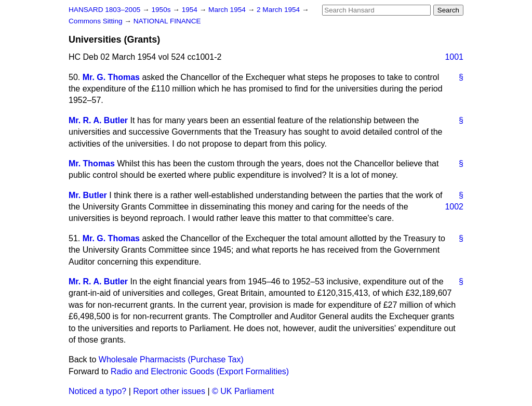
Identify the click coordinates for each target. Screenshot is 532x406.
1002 (454, 207)
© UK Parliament (243, 391)
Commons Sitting (96, 21)
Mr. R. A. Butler (98, 120)
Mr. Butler (88, 195)
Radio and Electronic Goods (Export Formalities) (200, 371)
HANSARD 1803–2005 (104, 10)
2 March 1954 (279, 10)
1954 (191, 10)
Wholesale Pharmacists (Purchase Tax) (171, 359)
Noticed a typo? (97, 391)
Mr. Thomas (92, 163)
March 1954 (228, 10)
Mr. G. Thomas (111, 77)
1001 (454, 57)
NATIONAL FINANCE (167, 21)
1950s (162, 10)
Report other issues (169, 391)
